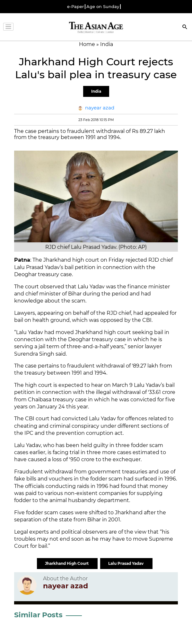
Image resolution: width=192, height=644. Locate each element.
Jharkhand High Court (67, 563)
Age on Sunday (103, 7)
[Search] (185, 28)
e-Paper (75, 7)
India (96, 91)
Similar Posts (38, 615)
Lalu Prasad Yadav (126, 563)
